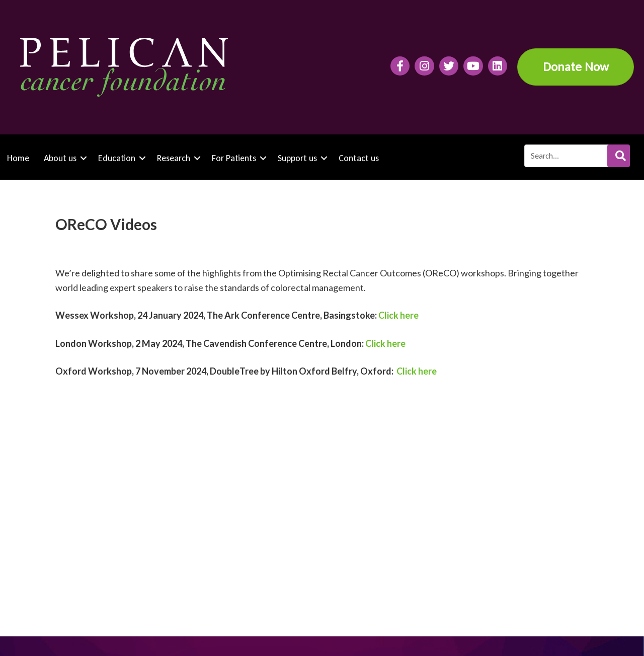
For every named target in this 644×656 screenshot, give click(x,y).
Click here (398, 315)
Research (174, 158)
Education (117, 158)
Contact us (359, 158)
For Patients (234, 158)
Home (18, 158)
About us (60, 158)
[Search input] (577, 156)
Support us (297, 158)
